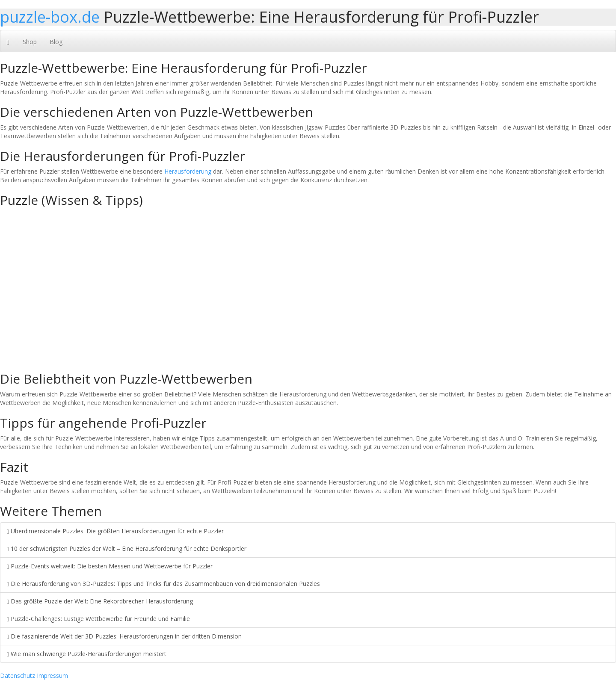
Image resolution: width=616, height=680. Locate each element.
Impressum (52, 676)
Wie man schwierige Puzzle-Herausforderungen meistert (87, 654)
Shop (30, 42)
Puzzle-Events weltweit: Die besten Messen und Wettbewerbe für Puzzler (110, 566)
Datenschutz (18, 676)
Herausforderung (188, 171)
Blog (56, 42)
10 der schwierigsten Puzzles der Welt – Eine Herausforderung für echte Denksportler (127, 548)
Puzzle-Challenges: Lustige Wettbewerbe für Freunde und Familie (98, 619)
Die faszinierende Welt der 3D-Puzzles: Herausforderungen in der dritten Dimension (124, 636)
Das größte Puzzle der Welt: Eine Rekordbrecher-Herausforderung (100, 601)
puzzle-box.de (50, 17)
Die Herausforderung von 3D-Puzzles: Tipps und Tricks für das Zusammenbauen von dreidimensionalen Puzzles (163, 584)
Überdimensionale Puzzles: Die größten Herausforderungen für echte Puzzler (115, 531)
